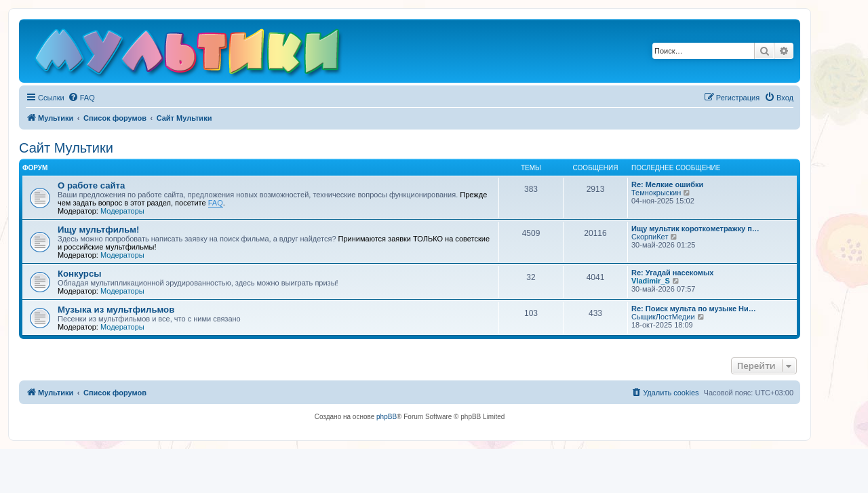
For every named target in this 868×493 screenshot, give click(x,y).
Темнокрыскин (656, 193)
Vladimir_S (651, 281)
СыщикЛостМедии (663, 317)
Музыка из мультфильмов (116, 310)
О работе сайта (91, 185)
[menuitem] (81, 98)
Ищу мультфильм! (98, 230)
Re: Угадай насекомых (672, 273)
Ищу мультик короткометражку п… (695, 229)
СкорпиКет (650, 237)
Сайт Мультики (66, 148)
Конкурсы (79, 274)
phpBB (387, 417)
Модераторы (122, 211)
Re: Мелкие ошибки (667, 184)
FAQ (216, 203)
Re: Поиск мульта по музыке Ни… (694, 309)
